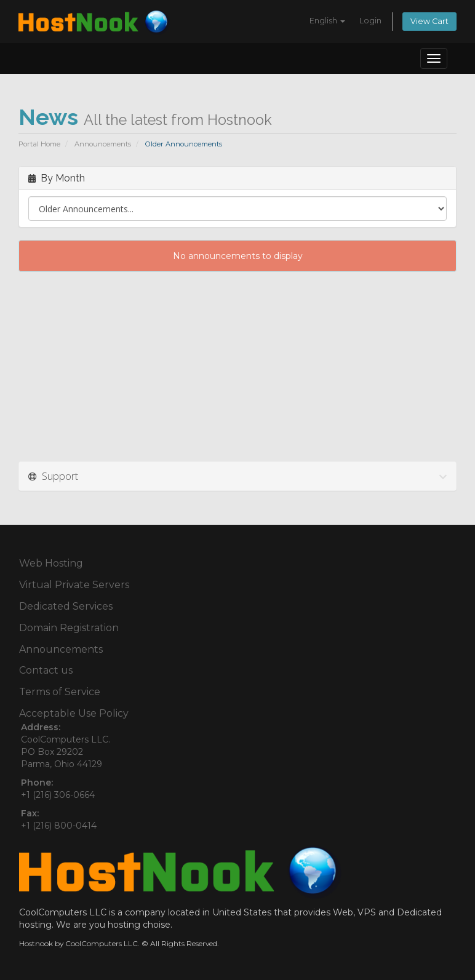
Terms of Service (60, 692)
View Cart (429, 21)
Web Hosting (51, 563)
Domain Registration (69, 628)
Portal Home (39, 144)
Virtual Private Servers (74, 585)
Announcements (103, 144)
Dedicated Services (66, 606)
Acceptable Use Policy (74, 713)
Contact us (46, 670)
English (327, 21)
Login (370, 21)
